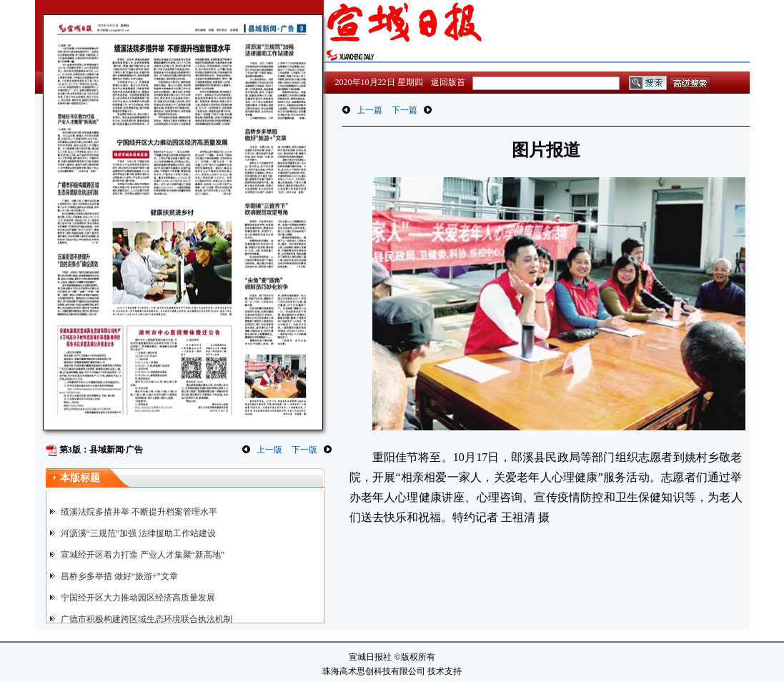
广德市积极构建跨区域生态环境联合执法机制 (147, 619)
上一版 (269, 450)
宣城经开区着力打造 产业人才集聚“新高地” (143, 555)
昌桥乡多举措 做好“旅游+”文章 (119, 576)
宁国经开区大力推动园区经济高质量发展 (138, 598)
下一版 (304, 450)
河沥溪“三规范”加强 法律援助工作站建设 (139, 533)
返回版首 (448, 82)
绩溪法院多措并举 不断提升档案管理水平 (139, 512)
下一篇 (405, 110)
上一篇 (369, 110)
